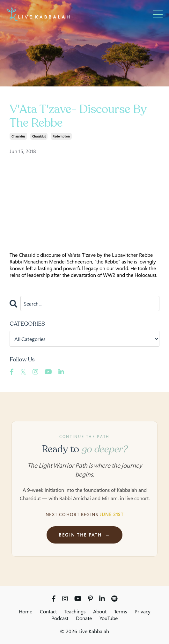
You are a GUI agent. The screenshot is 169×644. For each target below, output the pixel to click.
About (100, 611)
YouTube (109, 618)
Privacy (143, 611)
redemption (61, 136)
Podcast (60, 618)
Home (26, 611)
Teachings (75, 611)
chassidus (18, 136)
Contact (48, 611)
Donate (84, 618)
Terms (121, 611)
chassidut (39, 136)
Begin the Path (84, 535)
